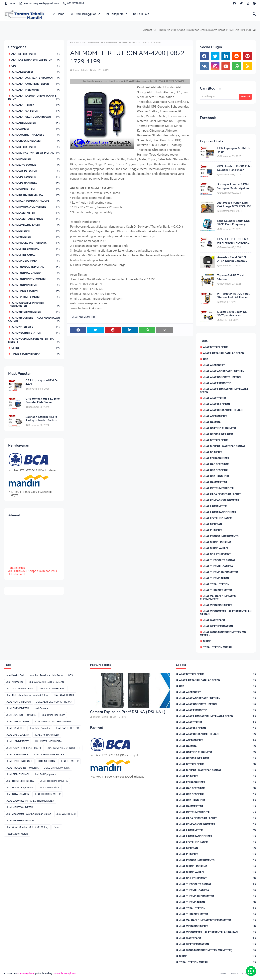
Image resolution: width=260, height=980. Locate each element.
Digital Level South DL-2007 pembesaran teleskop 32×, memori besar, (233, 314)
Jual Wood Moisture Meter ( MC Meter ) (34, 340)
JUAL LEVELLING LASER (36, 225)
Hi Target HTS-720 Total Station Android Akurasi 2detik (233, 296)
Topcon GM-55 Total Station (230, 277)
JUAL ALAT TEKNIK (36, 105)
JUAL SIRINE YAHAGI (36, 255)
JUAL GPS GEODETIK (36, 177)
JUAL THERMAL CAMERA (36, 273)
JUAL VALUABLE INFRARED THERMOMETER (34, 304)
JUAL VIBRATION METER (36, 312)
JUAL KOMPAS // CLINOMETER (36, 207)
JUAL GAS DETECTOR (36, 171)
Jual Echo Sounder (36, 165)
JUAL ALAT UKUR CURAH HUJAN (36, 117)
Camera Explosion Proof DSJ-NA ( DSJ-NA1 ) (128, 712)
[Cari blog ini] (219, 97)
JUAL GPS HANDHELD (36, 183)
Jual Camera (36, 129)
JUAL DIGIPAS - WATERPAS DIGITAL (36, 153)
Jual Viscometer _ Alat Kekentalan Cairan (34, 319)
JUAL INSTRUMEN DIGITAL (36, 195)
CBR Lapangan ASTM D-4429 (42, 382)
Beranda (75, 43)
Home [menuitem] (58, 14)
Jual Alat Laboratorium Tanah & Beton (34, 97)
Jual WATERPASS (36, 327)
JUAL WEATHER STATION (36, 333)
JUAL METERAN (36, 231)
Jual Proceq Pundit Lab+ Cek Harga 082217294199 (234, 205)
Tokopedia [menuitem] (115, 14)
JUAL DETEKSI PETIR (36, 147)
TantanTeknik (16, 568)
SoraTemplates (26, 973)
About (235, 973)
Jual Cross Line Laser (36, 141)
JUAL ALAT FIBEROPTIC (36, 90)
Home (10, 3)
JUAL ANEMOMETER (36, 123)
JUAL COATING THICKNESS (36, 135)
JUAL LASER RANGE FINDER (36, 219)
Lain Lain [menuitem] (141, 14)
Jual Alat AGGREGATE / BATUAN (36, 78)
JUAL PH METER (36, 237)
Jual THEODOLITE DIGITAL (36, 267)
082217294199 (73, 3)
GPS (36, 66)
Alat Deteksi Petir (36, 54)
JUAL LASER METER (36, 213)
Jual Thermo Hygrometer (36, 279)
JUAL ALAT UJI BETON (36, 111)
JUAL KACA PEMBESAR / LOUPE (36, 201)
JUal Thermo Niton (36, 285)
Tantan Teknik (80, 70)
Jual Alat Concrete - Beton (36, 84)
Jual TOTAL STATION (36, 291)
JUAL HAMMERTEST (36, 189)
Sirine (36, 348)
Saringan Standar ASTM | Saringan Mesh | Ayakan (42, 419)
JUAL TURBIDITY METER (36, 297)
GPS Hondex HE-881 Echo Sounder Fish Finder (43, 401)
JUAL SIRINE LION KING (36, 249)
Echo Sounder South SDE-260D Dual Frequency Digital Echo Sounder (234, 223)
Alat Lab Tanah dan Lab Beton (36, 60)
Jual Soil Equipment (36, 261)
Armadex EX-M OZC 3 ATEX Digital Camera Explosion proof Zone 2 (232, 259)
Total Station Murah (36, 354)
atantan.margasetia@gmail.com (39, 3)
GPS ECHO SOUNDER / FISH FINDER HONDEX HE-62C (233, 241)
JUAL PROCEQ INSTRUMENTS (36, 243)
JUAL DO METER (36, 159)
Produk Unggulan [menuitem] (83, 14)
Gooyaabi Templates (64, 973)
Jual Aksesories (36, 72)
